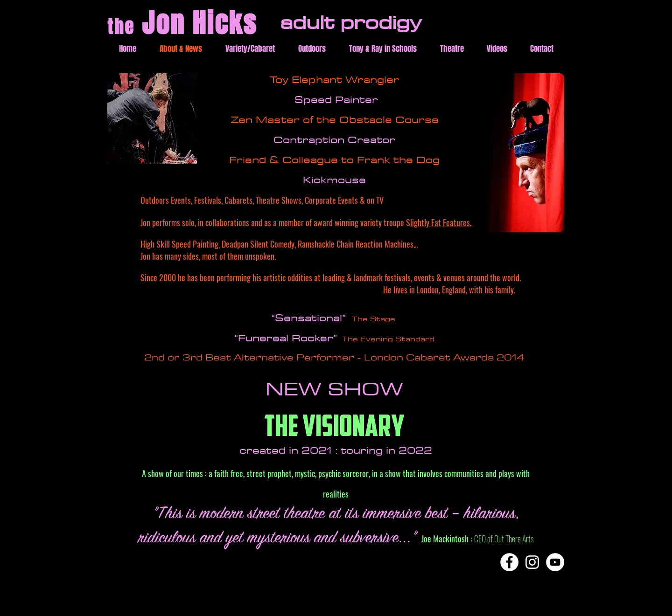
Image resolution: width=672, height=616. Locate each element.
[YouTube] (555, 562)
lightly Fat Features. (441, 222)
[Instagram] (532, 562)
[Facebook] (509, 562)
